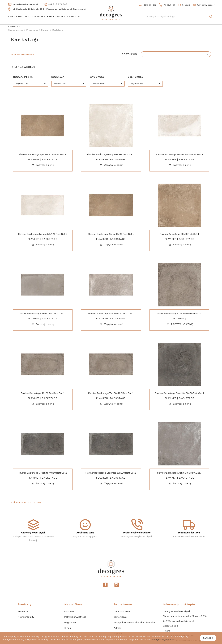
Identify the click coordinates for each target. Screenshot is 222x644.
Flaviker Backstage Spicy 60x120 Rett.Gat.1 (42, 155)
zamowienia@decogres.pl (25, 4)
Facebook (105, 585)
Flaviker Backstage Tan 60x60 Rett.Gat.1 (179, 314)
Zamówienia (120, 617)
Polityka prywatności (75, 617)
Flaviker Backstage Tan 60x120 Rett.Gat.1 (111, 393)
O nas (68, 628)
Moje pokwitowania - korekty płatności (134, 623)
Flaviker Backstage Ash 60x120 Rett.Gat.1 (111, 314)
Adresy (118, 628)
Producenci (16, 17)
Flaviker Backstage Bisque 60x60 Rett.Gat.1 (111, 155)
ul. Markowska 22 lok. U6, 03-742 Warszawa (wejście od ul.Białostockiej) (50, 9)
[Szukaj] (181, 17)
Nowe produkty (26, 617)
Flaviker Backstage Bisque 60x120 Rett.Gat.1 (43, 234)
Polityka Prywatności (163, 640)
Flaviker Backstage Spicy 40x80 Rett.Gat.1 (111, 234)
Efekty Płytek (56, 17)
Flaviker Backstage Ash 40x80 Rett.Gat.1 (43, 314)
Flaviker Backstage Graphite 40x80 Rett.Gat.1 (43, 473)
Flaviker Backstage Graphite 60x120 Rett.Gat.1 (111, 473)
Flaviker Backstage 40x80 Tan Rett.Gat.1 (43, 393)
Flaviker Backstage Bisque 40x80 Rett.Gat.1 (179, 155)
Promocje (73, 17)
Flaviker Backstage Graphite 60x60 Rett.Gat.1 (179, 393)
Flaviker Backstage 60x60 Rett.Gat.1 (179, 234)
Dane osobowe (122, 611)
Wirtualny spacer (206, 5)
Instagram (117, 585)
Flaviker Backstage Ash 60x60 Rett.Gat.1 (179, 473)
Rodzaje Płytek (35, 17)
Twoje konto (123, 605)
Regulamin (70, 623)
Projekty (14, 27)
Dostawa (69, 611)
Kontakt (186, 5)
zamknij (208, 638)
